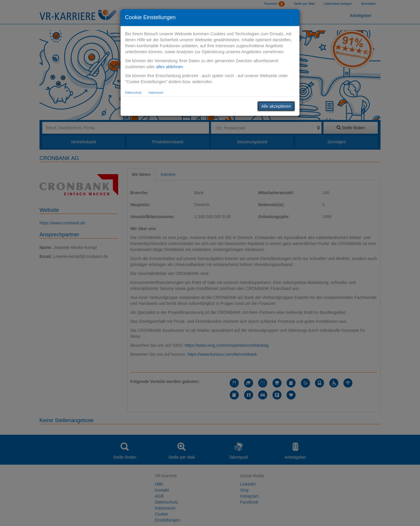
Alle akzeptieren (276, 106)
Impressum (156, 93)
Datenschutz (133, 93)
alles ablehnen (169, 67)
